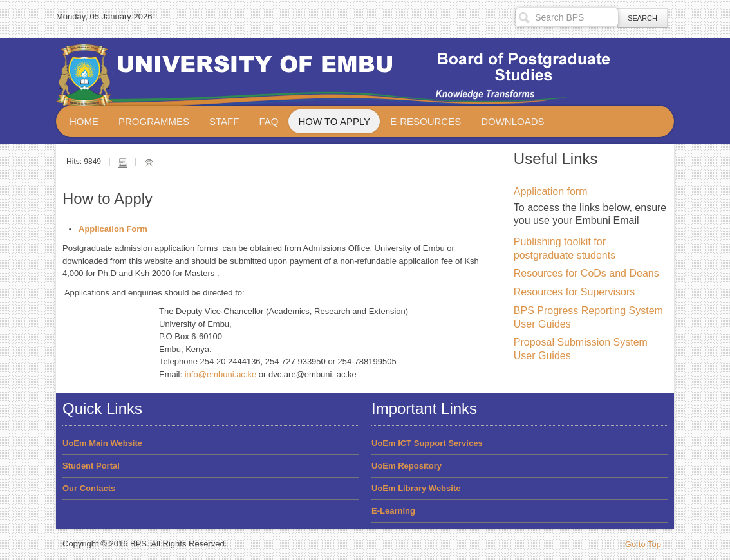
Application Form (113, 229)
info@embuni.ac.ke (220, 374)
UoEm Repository (407, 466)
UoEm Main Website (102, 443)
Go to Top (643, 544)
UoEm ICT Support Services (427, 443)
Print (122, 163)
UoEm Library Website (416, 488)
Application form (551, 191)
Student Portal (91, 466)
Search (642, 18)
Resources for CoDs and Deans (586, 273)
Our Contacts (89, 488)
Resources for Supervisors (575, 292)
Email (149, 163)
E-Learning (393, 511)
